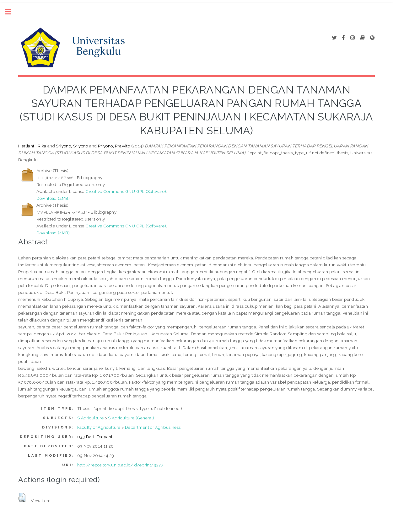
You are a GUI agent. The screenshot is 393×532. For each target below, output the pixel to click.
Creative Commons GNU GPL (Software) (126, 191)
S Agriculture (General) (131, 418)
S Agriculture (90, 418)
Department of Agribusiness (153, 427)
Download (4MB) (53, 198)
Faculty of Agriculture (99, 427)
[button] (22, 497)
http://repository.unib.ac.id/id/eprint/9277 (120, 465)
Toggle (11, 12)
